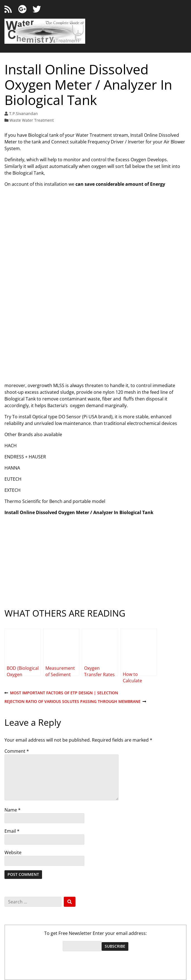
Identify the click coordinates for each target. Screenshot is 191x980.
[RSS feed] (8, 9)
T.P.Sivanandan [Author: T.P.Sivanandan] (24, 113)
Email (12, 831)
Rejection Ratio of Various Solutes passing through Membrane (75, 702)
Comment (17, 751)
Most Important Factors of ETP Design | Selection (61, 693)
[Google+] (22, 9)
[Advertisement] (95, 338)
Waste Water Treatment (32, 120)
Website (13, 852)
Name (13, 810)
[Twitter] (37, 9)
